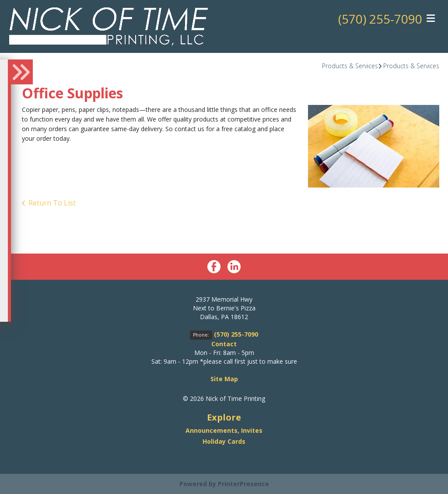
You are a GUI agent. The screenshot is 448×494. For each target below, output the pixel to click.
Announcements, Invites (224, 430)
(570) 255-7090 (380, 19)
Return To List (52, 203)
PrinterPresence (243, 484)
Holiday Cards (224, 441)
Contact (224, 344)
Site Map (224, 379)
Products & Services (350, 66)
